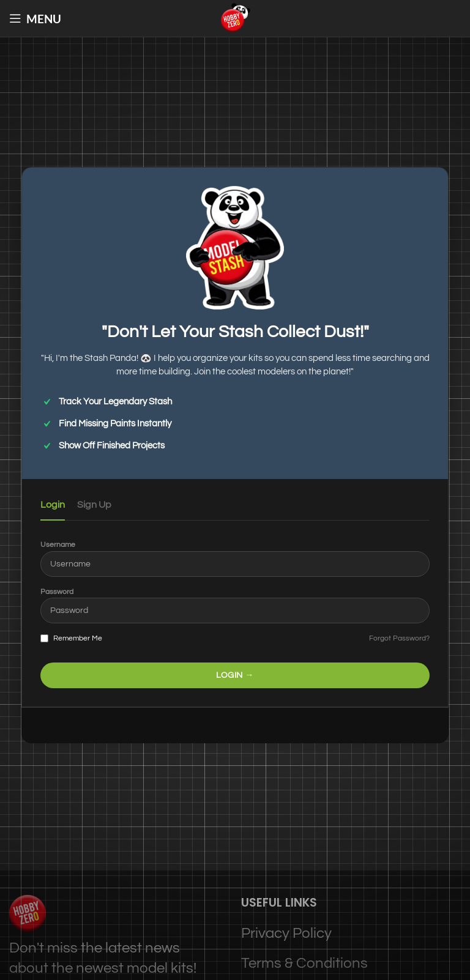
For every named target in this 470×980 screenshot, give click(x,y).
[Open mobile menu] (35, 18)
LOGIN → (235, 675)
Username (58, 545)
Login (53, 505)
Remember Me (71, 639)
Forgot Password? (399, 638)
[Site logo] (235, 17)
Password (57, 592)
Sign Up (94, 505)
